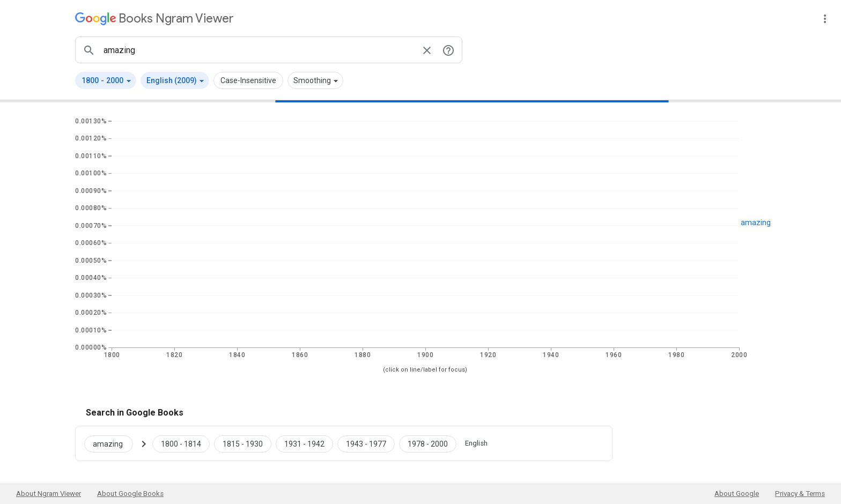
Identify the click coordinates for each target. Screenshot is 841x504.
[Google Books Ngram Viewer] (154, 18)
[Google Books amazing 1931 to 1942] (304, 443)
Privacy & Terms (800, 494)
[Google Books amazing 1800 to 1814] (181, 443)
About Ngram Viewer (49, 494)
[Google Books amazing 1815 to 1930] (243, 443)
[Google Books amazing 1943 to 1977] (366, 443)
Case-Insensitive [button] (248, 80)
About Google (737, 494)
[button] (106, 80)
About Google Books (130, 494)
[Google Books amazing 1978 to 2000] (428, 443)
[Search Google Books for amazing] (113, 443)
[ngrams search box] (258, 50)
